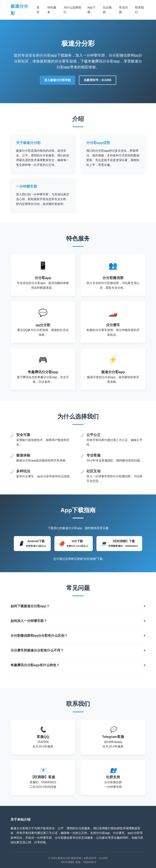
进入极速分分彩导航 (58, 80)
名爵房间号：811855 (97, 80)
